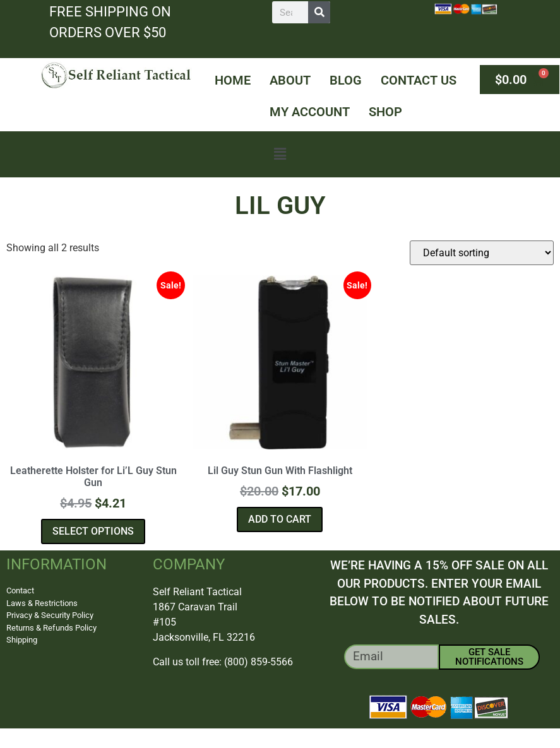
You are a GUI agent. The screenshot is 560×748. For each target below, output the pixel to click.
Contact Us (419, 80)
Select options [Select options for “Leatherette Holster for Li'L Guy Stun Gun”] (93, 531)
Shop (385, 112)
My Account (310, 112)
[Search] (319, 12)
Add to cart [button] (280, 519)
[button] (280, 154)
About (290, 80)
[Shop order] (482, 253)
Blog (346, 80)
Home (233, 80)
